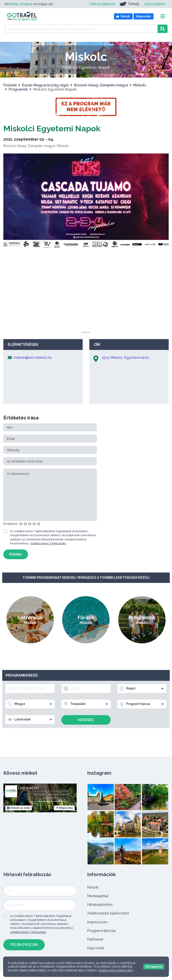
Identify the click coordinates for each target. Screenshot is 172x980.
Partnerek (95, 939)
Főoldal (10, 85)
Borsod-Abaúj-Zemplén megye (101, 85)
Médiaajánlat (98, 896)
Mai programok (103, 4)
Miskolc (140, 85)
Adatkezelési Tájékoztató (48, 543)
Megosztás (64, 808)
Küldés (16, 554)
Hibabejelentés (100, 905)
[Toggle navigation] (163, 16)
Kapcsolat (96, 948)
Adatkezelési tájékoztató (108, 913)
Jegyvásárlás (155, 4)
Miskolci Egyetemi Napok (56, 128)
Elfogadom (154, 967)
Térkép (129, 4)
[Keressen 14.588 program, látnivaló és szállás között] (81, 29)
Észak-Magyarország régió (45, 85)
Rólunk (93, 887)
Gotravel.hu (28, 788)
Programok (18, 89)
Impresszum (97, 922)
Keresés (86, 720)
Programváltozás (101, 931)
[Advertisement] (86, 304)
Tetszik (19, 808)
